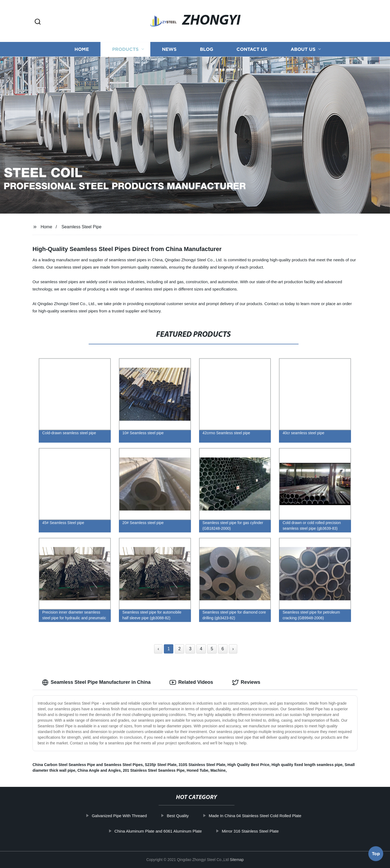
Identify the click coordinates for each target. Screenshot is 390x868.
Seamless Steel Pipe (82, 227)
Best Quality (193, 816)
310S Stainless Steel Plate (202, 765)
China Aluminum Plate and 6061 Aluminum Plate (173, 831)
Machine (218, 770)
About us (303, 49)
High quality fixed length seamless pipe (307, 765)
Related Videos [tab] (191, 682)
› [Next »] (233, 649)
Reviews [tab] (246, 682)
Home (82, 49)
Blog (207, 49)
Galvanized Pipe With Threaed (134, 816)
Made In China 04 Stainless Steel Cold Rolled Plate (270, 816)
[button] (38, 22)
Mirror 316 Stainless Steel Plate (265, 831)
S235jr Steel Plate (161, 765)
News (169, 49)
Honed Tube (197, 770)
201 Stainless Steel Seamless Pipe (154, 770)
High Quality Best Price (248, 765)
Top (376, 853)
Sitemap (237, 860)
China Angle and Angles (99, 770)
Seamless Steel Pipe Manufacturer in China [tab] (96, 682)
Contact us (252, 49)
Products (125, 49)
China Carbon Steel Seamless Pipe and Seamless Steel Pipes (88, 765)
